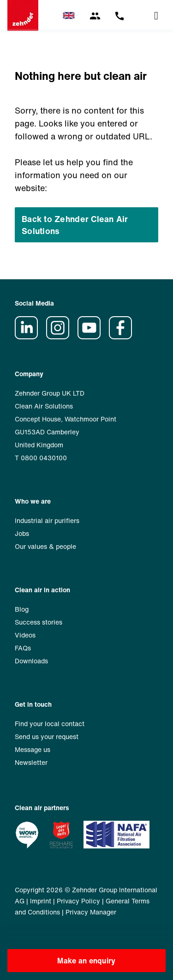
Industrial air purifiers (47, 520)
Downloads (31, 661)
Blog (22, 609)
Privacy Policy (78, 901)
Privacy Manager (91, 912)
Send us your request (47, 737)
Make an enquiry (86, 961)
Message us (33, 749)
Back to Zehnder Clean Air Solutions (75, 225)
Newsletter (31, 762)
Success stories (39, 622)
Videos (25, 635)
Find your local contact (50, 724)
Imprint (41, 901)
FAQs (23, 648)
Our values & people (45, 546)
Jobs (22, 533)
